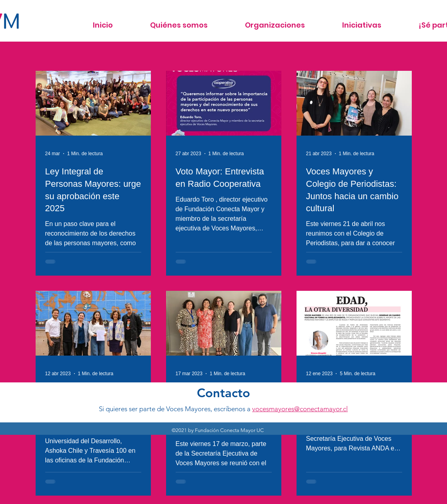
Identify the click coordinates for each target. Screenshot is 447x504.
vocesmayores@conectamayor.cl (300, 409)
